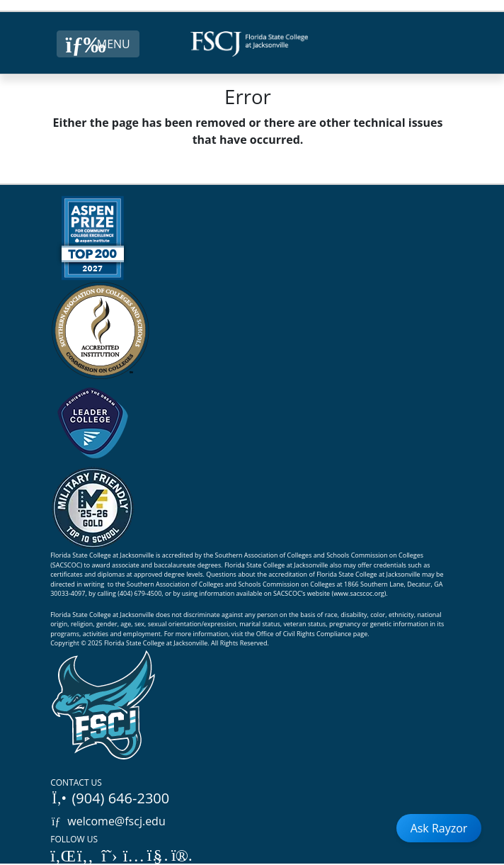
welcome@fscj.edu (108, 821)
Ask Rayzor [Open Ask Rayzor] (439, 828)
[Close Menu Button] (98, 44)
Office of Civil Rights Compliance (304, 634)
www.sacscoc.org (359, 593)
